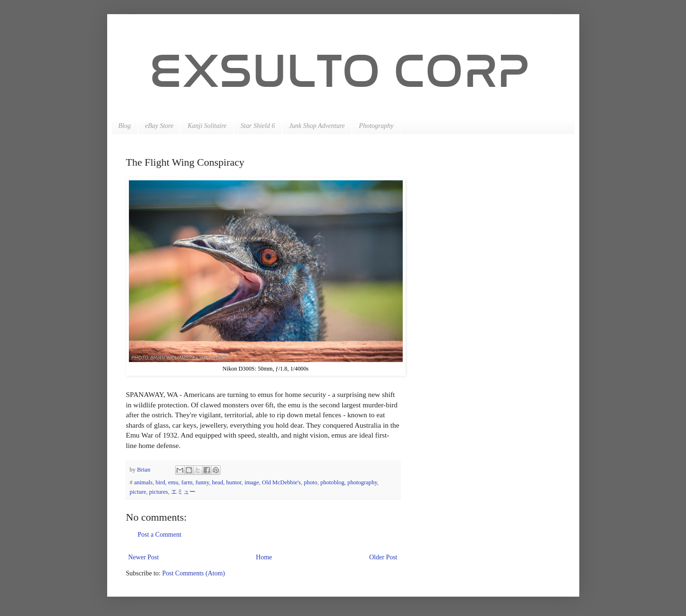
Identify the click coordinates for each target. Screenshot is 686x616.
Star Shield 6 (258, 126)
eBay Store (159, 126)
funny (202, 482)
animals (143, 482)
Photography (376, 126)
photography (362, 482)
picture (138, 492)
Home (264, 557)
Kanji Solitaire (207, 126)
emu (173, 482)
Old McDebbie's (281, 482)
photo (310, 482)
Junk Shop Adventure (317, 126)
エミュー (183, 492)
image (252, 482)
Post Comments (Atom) (194, 573)
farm (187, 482)
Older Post (383, 557)
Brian (144, 470)
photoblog (332, 482)
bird (160, 482)
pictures (159, 492)
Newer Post (144, 557)
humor (234, 482)
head (218, 482)
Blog (125, 126)
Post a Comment (160, 535)
